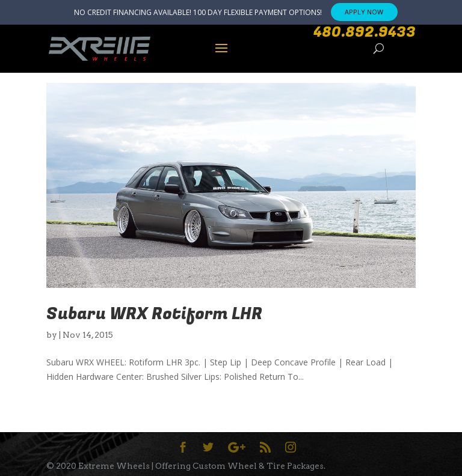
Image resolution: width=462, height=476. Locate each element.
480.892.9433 (365, 32)
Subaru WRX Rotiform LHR (154, 314)
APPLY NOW (364, 12)
